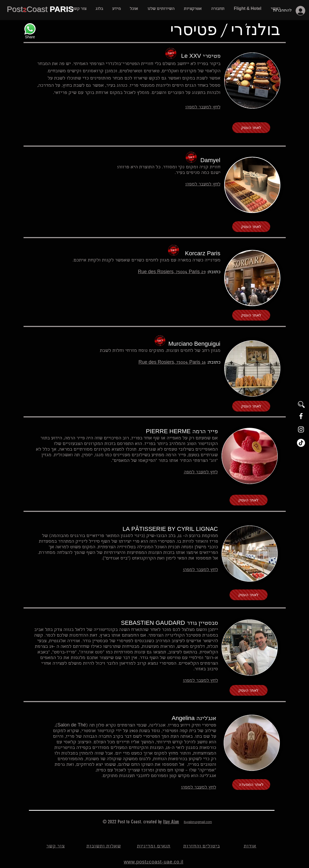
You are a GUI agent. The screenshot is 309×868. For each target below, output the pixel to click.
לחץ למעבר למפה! (201, 681)
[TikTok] (301, 443)
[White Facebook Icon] (301, 416)
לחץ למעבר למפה (201, 472)
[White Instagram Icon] (301, 429)
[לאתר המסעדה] (251, 785)
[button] (161, 9)
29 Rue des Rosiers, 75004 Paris (172, 272)
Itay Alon (171, 822)
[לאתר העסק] (251, 128)
